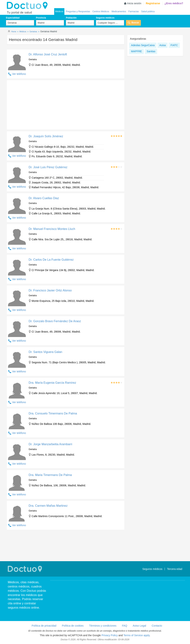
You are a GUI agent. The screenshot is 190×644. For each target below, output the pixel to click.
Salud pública (148, 11)
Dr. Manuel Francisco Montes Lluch (52, 229)
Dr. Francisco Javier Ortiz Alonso (50, 290)
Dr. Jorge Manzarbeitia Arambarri (50, 444)
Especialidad (13, 18)
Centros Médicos (101, 11)
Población (71, 18)
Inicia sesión (134, 3)
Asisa (163, 45)
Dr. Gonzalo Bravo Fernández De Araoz (55, 321)
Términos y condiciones (103, 626)
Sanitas (151, 51)
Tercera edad (175, 569)
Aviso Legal (139, 626)
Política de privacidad (44, 626)
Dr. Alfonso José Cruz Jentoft (48, 54)
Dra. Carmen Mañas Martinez (48, 506)
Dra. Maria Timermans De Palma (50, 475)
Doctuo (28, 6)
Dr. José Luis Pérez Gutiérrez (48, 167)
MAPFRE (136, 51)
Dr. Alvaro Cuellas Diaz (44, 198)
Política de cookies (73, 626)
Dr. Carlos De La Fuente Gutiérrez (51, 260)
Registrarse (153, 3)
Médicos (59, 11)
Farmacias (134, 11)
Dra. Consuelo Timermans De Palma (53, 413)
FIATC (174, 45)
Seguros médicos (105, 18)
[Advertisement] (35, 104)
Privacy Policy (110, 635)
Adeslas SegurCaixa (143, 45)
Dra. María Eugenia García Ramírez (52, 383)
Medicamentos (119, 11)
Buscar (135, 23)
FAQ (125, 626)
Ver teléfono (19, 74)
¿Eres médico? (174, 3)
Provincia (41, 18)
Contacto (157, 626)
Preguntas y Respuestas (78, 11)
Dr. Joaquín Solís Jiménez (46, 136)
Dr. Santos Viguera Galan (45, 352)
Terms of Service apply (136, 635)
